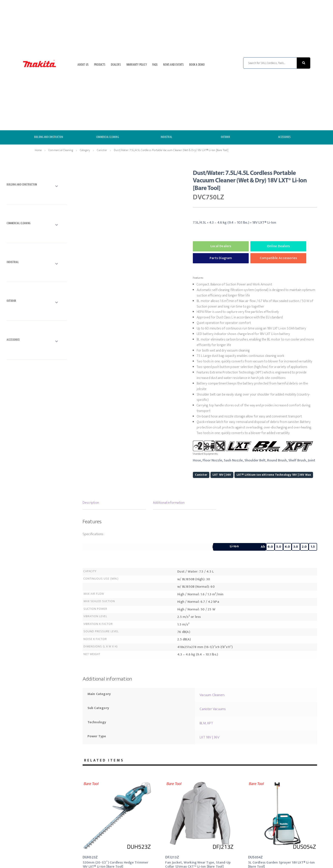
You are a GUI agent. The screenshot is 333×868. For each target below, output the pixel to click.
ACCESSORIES (284, 137)
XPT (210, 723)
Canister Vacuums (213, 709)
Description (91, 503)
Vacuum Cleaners (212, 695)
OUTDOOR (225, 137)
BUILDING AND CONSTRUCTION (49, 137)
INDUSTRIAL (166, 137)
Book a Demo (197, 65)
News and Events (173, 65)
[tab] (114, 503)
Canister (102, 150)
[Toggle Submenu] (37, 186)
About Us (83, 65)
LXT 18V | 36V (222, 475)
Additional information (169, 503)
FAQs (155, 65)
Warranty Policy (137, 65)
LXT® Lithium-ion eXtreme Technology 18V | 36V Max (274, 475)
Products (100, 65)
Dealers (116, 65)
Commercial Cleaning (61, 150)
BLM (203, 723)
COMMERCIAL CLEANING (108, 137)
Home (38, 150)
